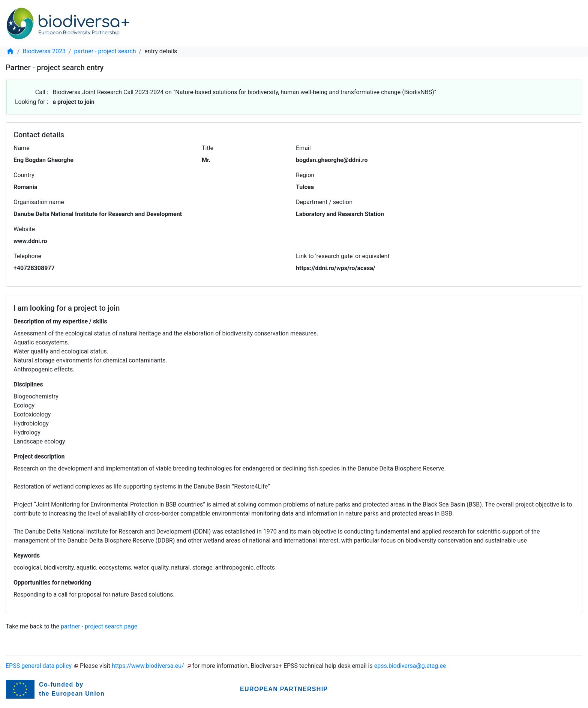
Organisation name (39, 202)
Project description (39, 456)
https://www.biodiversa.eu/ (148, 666)
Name (22, 148)
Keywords (27, 555)
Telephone (27, 256)
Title (208, 148)
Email (303, 148)
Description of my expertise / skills (60, 321)
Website (24, 229)
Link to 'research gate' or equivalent (343, 256)
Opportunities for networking (52, 582)
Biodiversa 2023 (44, 51)
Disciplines (28, 384)
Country (24, 175)
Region (305, 175)
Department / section (324, 202)
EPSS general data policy (39, 666)
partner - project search (105, 51)
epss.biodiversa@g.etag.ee (410, 666)
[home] (10, 51)
